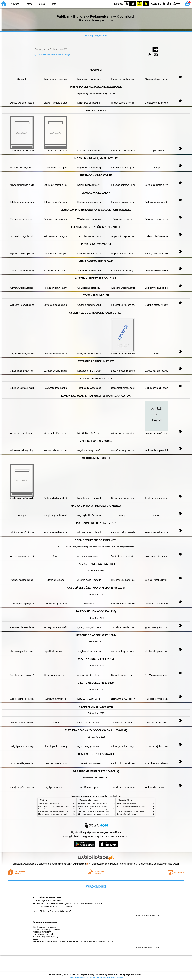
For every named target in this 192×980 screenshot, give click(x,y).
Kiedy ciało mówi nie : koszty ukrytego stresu (93, 811)
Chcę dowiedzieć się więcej (82, 977)
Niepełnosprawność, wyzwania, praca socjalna (133, 809)
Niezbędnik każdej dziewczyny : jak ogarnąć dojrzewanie (98, 804)
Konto (53, 4)
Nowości (15, 4)
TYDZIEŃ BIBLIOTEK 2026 (47, 898)
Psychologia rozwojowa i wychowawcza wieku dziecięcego (59, 811)
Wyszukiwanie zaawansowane (47, 54)
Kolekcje (66, 54)
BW (133, 4)
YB (140, 4)
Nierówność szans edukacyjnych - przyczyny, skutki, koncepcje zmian (141, 806)
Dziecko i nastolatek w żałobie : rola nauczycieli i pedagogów (138, 811)
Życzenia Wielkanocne (45, 923)
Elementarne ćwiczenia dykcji (127, 804)
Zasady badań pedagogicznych (50, 804)
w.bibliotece (81, 864)
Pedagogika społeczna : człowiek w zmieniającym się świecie (60, 806)
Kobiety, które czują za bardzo (127, 814)
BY (146, 4)
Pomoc (41, 4)
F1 (169, 4)
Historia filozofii (44, 809)
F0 (164, 4)
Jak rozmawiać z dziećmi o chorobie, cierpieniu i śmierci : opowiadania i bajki (105, 809)
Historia (29, 4)
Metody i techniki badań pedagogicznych (53, 814)
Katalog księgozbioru (96, 35)
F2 (177, 4)
